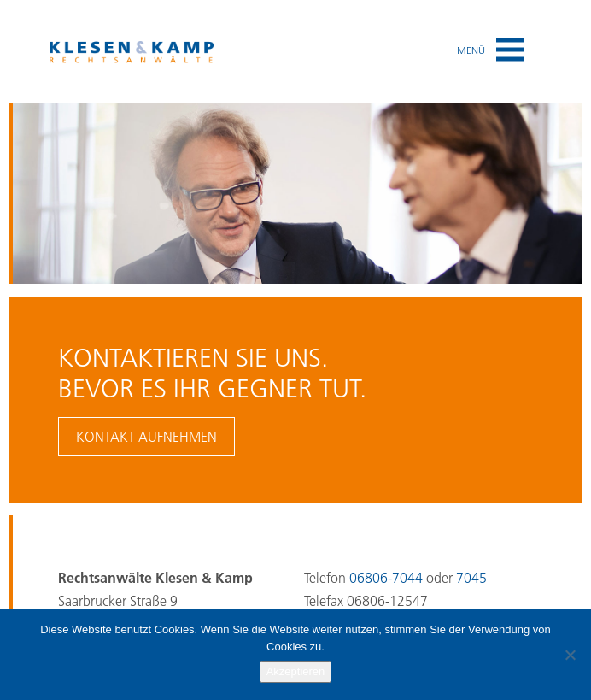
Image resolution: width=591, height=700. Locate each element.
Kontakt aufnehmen (146, 437)
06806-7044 (386, 578)
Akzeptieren (296, 671)
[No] (570, 655)
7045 (471, 578)
